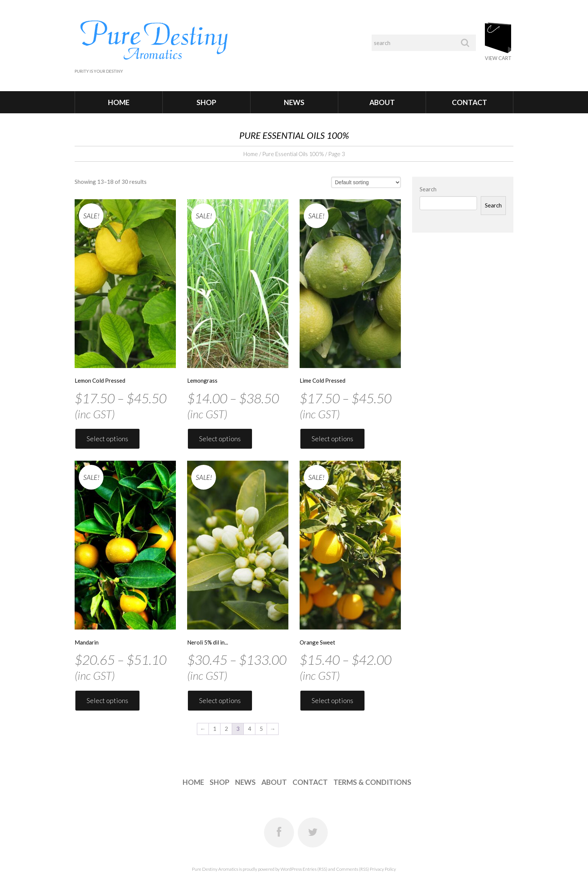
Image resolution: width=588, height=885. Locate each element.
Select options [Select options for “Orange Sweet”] (332, 700)
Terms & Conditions (372, 782)
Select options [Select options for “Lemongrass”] (220, 439)
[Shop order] (366, 182)
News (294, 102)
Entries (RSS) (315, 869)
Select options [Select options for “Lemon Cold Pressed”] (107, 439)
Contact (469, 102)
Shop (206, 102)
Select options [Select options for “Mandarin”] (107, 700)
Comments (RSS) (352, 869)
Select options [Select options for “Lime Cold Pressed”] (332, 439)
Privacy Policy (383, 869)
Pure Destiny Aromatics (215, 869)
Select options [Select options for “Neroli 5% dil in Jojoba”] (220, 700)
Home (119, 102)
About (382, 102)
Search (428, 189)
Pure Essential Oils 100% (293, 154)
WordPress (291, 869)
